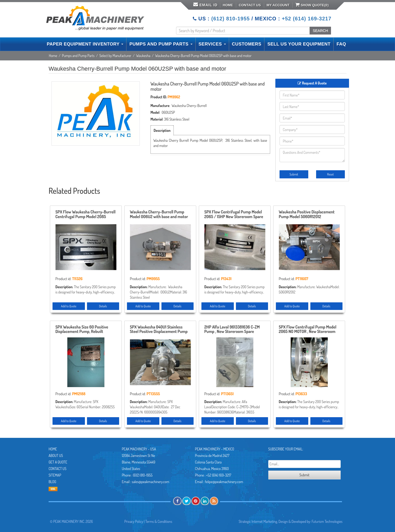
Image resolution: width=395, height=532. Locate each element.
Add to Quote (69, 306)
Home (228, 5)
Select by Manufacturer (115, 56)
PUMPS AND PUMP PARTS (161, 44)
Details (103, 306)
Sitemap (55, 475)
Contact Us (250, 5)
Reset (330, 174)
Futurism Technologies (327, 521)
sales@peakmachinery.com (150, 482)
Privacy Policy (134, 521)
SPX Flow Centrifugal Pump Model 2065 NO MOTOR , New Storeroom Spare (307, 330)
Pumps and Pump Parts (78, 56)
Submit (294, 174)
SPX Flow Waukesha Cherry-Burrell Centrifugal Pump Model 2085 (85, 214)
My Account (278, 5)
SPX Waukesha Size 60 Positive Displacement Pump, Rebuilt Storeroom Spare (82, 330)
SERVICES (212, 44)
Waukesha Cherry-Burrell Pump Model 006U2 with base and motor (159, 214)
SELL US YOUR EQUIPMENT (299, 44)
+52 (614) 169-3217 (307, 19)
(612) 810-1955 (231, 19)
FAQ (341, 44)
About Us (56, 455)
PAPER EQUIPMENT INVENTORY (85, 44)
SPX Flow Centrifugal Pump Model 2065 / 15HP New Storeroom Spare (234, 214)
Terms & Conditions (159, 521)
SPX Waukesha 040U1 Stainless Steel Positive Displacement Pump (159, 330)
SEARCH (320, 31)
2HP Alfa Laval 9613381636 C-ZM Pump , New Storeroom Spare (232, 330)
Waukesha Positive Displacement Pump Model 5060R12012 (307, 214)
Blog (52, 482)
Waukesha (143, 56)
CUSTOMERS (247, 44)
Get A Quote (58, 462)
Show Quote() (312, 5)
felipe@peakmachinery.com (224, 482)
